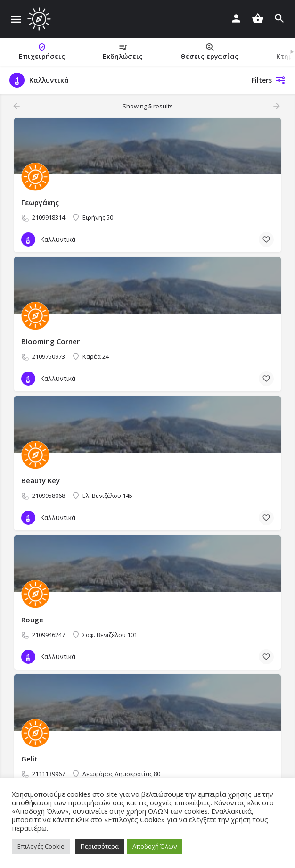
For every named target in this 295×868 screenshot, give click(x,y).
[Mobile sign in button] (236, 18)
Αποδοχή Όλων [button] (155, 846)
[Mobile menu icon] (16, 19)
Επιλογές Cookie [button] (41, 846)
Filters (269, 80)
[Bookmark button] (266, 240)
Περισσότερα (100, 846)
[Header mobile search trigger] (279, 18)
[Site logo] (40, 19)
